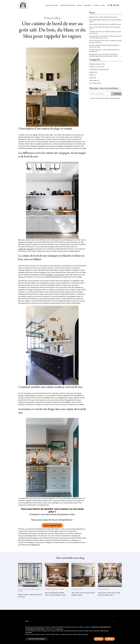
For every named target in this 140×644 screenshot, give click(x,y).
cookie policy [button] (59, 629)
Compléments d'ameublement (98, 69)
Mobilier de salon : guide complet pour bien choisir (103, 17)
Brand (80, 5)
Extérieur (92, 75)
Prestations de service (68, 5)
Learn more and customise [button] (36, 639)
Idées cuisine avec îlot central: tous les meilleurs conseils (105, 24)
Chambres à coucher (95, 67)
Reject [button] (99, 639)
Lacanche (49, 275)
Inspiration (87, 5)
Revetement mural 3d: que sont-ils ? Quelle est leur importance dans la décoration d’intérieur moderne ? (104, 55)
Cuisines (92, 72)
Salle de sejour (93, 80)
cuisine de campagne (26, 249)
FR (114, 5)
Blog (103, 5)
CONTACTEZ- (35, 545)
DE (118, 5)
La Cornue (59, 275)
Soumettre (117, 94)
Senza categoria (94, 83)
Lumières (92, 78)
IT (108, 5)
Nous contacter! (52, 526)
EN (111, 5)
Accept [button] (110, 639)
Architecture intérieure (95, 64)
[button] (114, 621)
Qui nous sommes (52, 5)
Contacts (96, 5)
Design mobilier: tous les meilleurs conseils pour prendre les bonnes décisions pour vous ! (105, 37)
